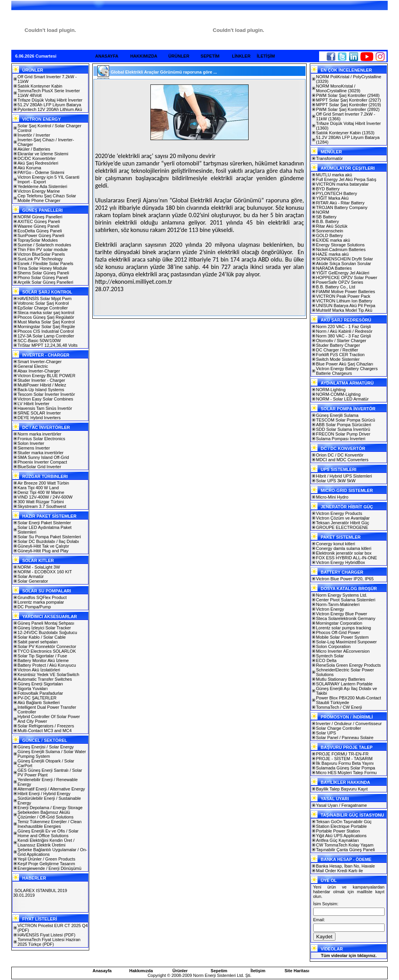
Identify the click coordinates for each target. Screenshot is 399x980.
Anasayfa (102, 971)
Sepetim (219, 971)
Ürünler (180, 971)
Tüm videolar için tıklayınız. (349, 955)
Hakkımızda (141, 971)
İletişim (258, 971)
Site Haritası (297, 971)
